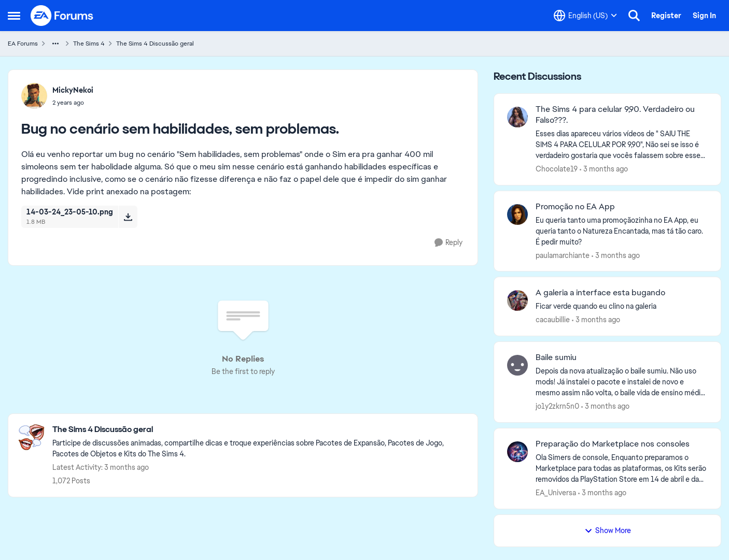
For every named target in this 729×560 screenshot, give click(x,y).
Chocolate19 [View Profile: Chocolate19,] (557, 169)
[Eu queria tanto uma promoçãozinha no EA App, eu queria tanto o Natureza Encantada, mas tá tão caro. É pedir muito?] (622, 231)
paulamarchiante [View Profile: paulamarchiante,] (563, 255)
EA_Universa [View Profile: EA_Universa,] (556, 493)
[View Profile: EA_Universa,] (517, 452)
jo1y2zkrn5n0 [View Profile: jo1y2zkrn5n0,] (557, 406)
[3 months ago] (604, 169)
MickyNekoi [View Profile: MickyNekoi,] (73, 90)
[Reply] (448, 243)
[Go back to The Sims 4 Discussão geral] (260, 430)
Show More (608, 530)
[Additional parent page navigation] (55, 44)
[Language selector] (585, 16)
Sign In (704, 16)
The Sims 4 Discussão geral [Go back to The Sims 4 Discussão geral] (155, 44)
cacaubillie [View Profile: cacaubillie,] (553, 320)
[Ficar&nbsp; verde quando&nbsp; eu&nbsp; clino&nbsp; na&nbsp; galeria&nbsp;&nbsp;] (622, 306)
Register (666, 16)
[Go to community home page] (62, 16)
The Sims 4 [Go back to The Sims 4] (89, 44)
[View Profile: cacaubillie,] (517, 300)
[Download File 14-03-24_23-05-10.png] (128, 217)
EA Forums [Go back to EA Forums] (23, 44)
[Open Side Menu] (14, 16)
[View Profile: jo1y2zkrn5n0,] (517, 365)
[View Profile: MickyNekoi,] (34, 96)
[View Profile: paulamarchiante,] (517, 214)
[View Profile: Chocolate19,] (517, 117)
